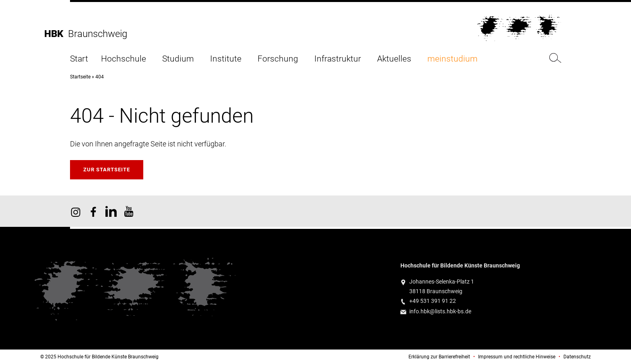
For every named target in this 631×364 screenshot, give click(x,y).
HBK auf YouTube (129, 211)
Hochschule (124, 59)
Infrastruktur (338, 59)
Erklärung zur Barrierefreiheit (439, 357)
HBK (56, 34)
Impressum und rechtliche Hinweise (517, 357)
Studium (178, 59)
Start (79, 59)
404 (100, 77)
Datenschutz (577, 357)
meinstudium (453, 59)
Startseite (80, 77)
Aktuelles (394, 59)
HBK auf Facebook (93, 211)
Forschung (278, 59)
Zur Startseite (107, 170)
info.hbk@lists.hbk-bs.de (440, 312)
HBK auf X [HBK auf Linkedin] (111, 211)
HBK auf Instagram (76, 211)
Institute (226, 59)
